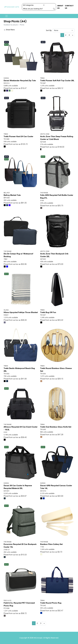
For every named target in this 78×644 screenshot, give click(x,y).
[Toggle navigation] (6, 16)
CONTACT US (69, 7)
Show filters (9, 30)
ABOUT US (60, 7)
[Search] (37, 9)
